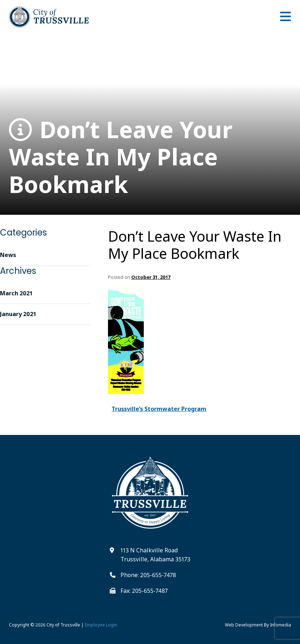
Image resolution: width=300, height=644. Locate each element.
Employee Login (101, 625)
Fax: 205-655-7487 (144, 591)
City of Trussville (63, 625)
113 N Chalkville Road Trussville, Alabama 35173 (155, 555)
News (8, 255)
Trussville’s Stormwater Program (159, 409)
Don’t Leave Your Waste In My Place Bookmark (121, 157)
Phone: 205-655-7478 (148, 575)
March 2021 (16, 293)
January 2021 (18, 314)
